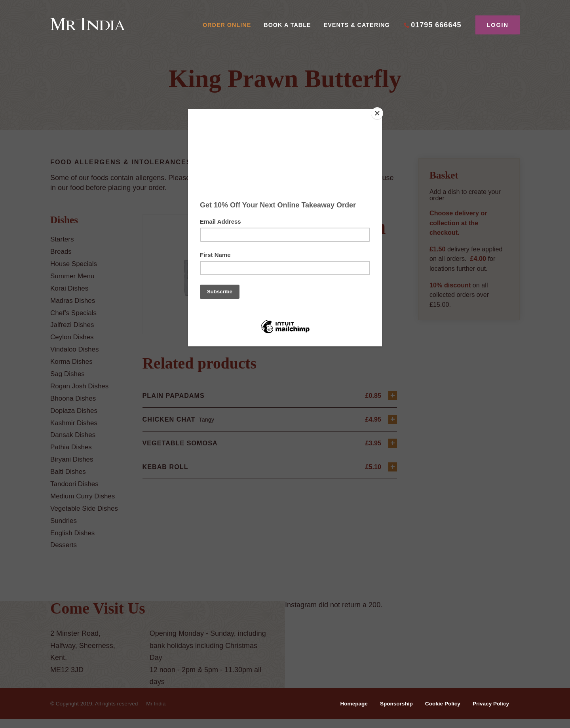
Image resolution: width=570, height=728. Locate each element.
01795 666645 (436, 25)
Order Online (227, 25)
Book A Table (287, 25)
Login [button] (498, 25)
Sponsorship (391, 713)
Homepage (347, 713)
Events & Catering (357, 25)
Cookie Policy (439, 713)
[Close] (380, 111)
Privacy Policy (490, 713)
